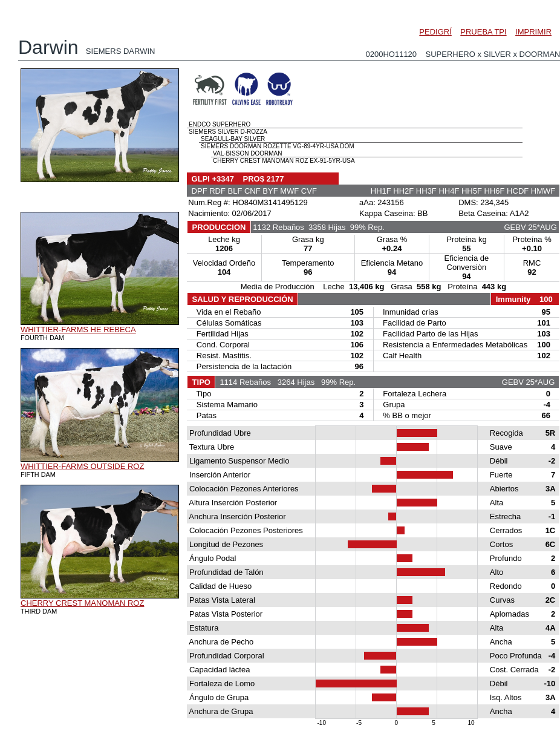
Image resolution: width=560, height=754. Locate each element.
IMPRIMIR (533, 32)
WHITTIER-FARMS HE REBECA (78, 329)
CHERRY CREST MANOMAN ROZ (82, 603)
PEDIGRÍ (435, 32)
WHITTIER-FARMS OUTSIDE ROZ (82, 466)
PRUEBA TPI (483, 32)
